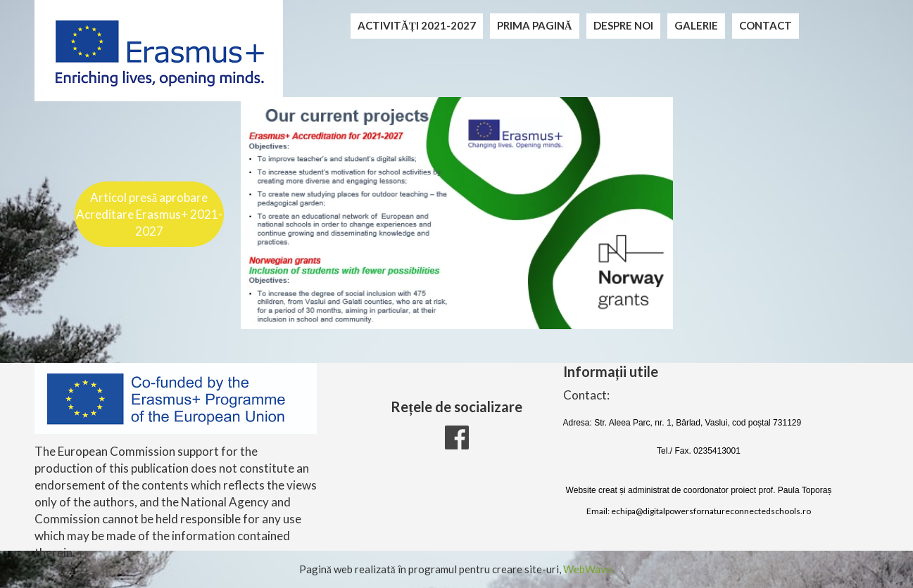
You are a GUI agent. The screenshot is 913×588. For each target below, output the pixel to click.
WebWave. (588, 569)
